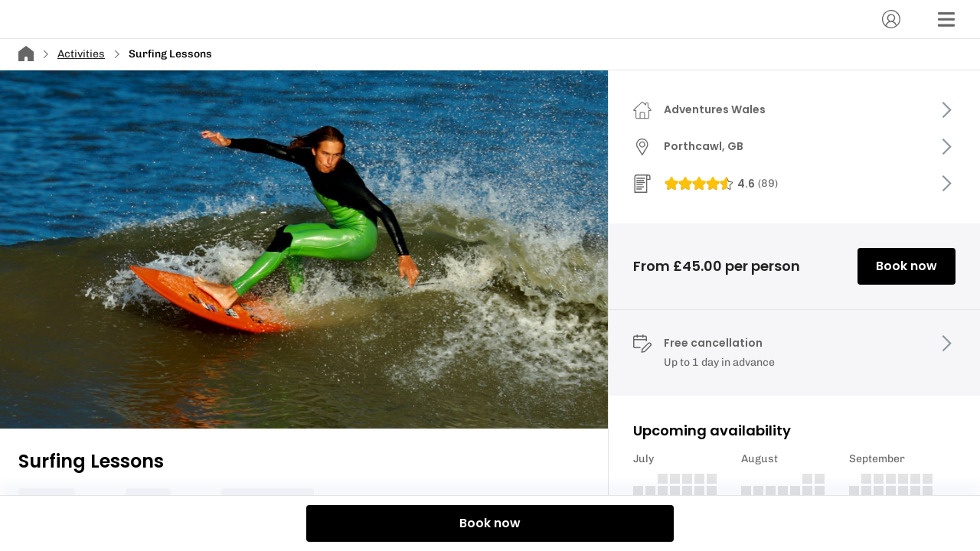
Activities (81, 54)
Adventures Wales (715, 109)
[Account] (891, 19)
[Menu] (946, 19)
